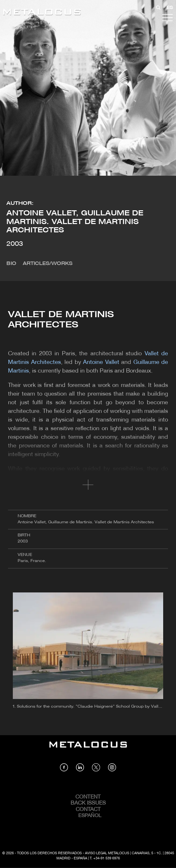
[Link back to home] (42, 13)
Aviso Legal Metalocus (107, 853)
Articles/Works (48, 264)
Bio (11, 264)
